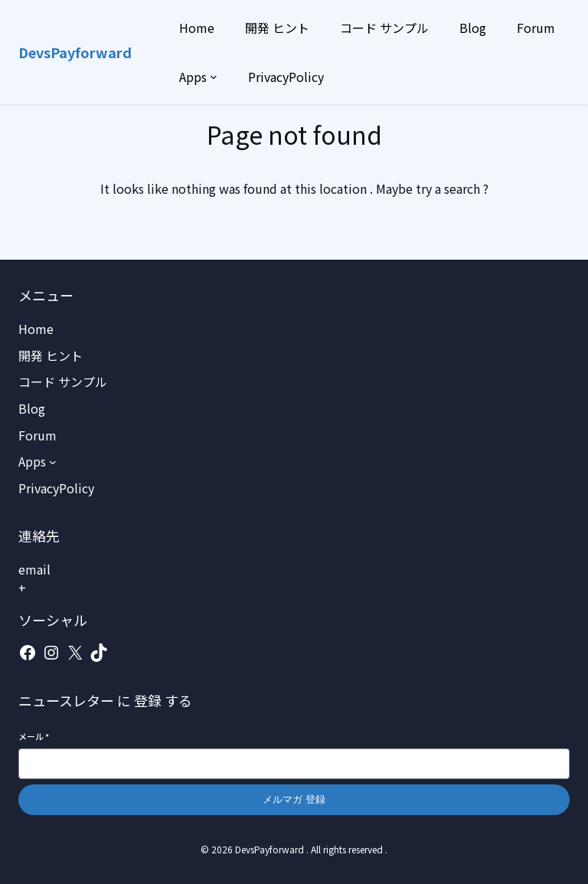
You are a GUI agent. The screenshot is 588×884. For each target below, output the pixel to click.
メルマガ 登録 (294, 799)
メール (34, 737)
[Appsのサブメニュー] (214, 77)
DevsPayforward (75, 52)
